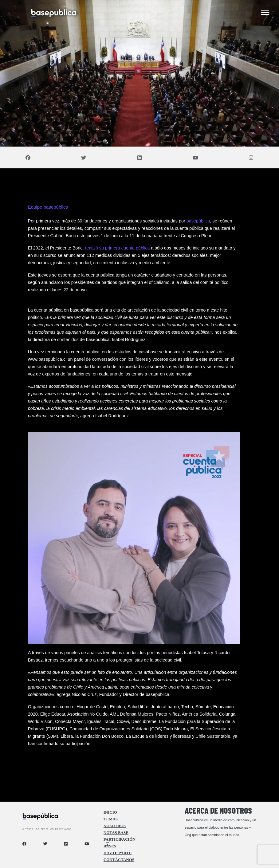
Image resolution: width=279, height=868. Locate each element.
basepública (198, 221)
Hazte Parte (118, 853)
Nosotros (115, 826)
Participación (120, 839)
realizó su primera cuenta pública (117, 248)
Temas (111, 819)
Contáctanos (119, 860)
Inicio (110, 812)
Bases (110, 846)
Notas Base (116, 833)
